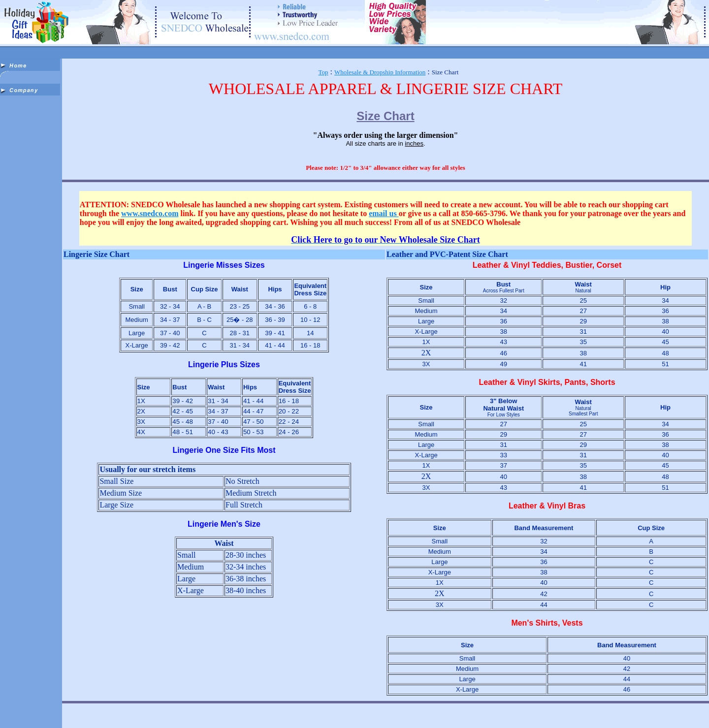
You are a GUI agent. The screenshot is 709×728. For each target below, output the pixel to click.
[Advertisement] (31, 247)
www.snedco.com (150, 213)
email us (384, 213)
